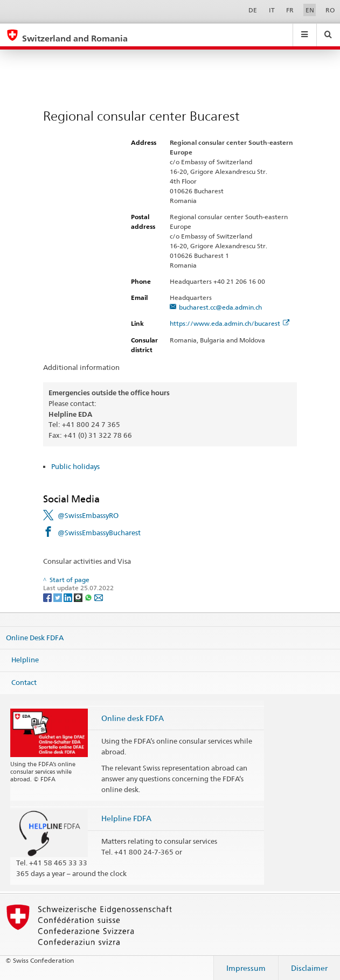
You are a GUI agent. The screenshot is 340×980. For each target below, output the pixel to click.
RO (330, 10)
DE (253, 10)
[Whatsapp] (89, 597)
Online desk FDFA (133, 718)
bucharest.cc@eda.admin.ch (220, 307)
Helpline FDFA (126, 818)
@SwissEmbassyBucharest (99, 533)
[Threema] (79, 597)
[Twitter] (58, 597)
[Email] (99, 597)
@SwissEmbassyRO (88, 515)
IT (272, 10)
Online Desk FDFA (35, 638)
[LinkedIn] (69, 597)
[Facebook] (48, 597)
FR (290, 10)
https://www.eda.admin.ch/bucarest (230, 323)
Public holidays (75, 466)
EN (310, 10)
